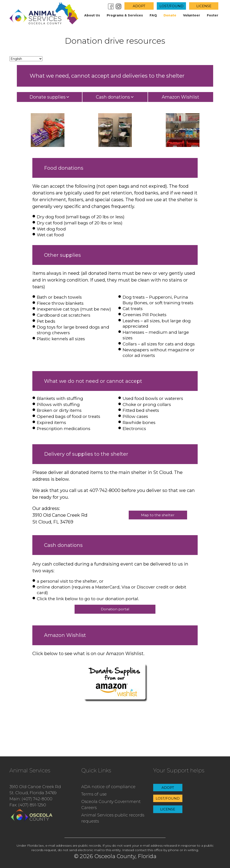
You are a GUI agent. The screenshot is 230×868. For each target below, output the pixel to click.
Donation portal (115, 609)
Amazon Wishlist (180, 97)
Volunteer (192, 15)
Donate (170, 15)
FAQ (153, 15)
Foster (213, 15)
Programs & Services (125, 15)
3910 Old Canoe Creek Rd (35, 787)
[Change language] (26, 59)
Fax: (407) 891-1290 (28, 805)
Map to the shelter (158, 515)
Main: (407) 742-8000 (31, 799)
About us (92, 15)
